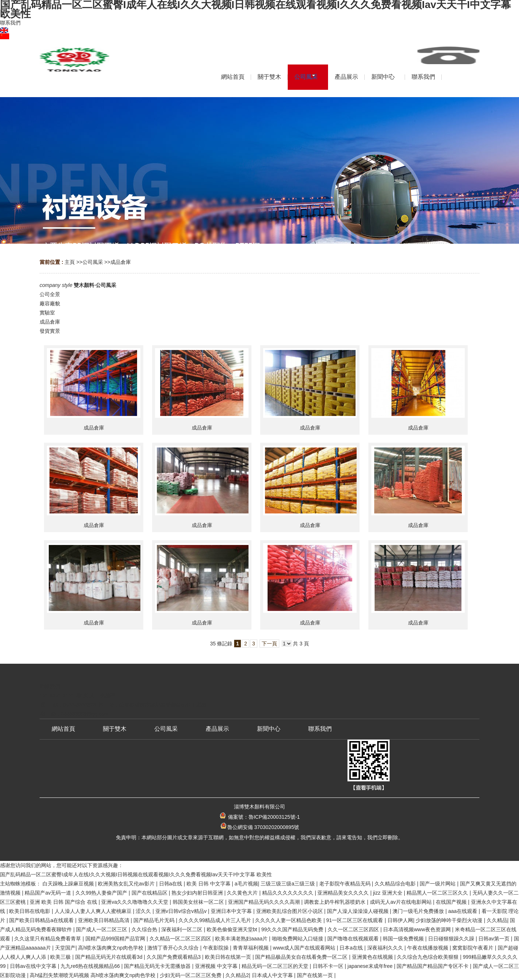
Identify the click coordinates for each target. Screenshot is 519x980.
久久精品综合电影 (396, 884)
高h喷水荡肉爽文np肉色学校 (111, 948)
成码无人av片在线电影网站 (402, 902)
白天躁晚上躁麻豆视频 (69, 884)
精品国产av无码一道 (49, 893)
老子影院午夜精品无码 (346, 884)
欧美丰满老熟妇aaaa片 (242, 939)
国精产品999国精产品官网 (116, 939)
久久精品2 (237, 975)
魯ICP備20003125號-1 (274, 817)
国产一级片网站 (438, 884)
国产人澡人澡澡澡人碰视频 (358, 911)
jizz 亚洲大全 (389, 893)
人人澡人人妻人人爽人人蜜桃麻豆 (94, 911)
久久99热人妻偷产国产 (102, 893)
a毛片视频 (246, 884)
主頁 (70, 262)
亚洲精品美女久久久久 (344, 893)
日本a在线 (352, 948)
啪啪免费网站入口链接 (298, 939)
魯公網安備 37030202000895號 (260, 827)
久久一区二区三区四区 (354, 929)
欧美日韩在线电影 (30, 911)
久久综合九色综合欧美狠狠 (428, 957)
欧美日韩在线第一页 (229, 957)
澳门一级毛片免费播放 (419, 911)
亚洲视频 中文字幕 (217, 966)
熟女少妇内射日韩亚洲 (198, 893)
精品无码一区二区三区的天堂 (276, 966)
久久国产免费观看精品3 (174, 957)
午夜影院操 (217, 948)
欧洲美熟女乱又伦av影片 (127, 884)
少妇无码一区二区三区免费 (191, 975)
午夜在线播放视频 (428, 948)
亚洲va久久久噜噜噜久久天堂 (135, 902)
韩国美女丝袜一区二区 (199, 902)
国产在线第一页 (316, 975)
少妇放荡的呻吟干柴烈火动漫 (450, 920)
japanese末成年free (371, 966)
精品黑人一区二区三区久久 (438, 893)
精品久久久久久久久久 (288, 893)
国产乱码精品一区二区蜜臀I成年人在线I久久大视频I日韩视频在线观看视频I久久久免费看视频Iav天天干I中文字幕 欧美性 (136, 874)
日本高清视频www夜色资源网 (417, 929)
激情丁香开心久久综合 (174, 948)
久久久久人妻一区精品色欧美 (289, 920)
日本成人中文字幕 (273, 975)
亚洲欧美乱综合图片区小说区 (290, 911)
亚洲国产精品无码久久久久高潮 (265, 902)
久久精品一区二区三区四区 (181, 939)
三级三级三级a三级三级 (288, 884)
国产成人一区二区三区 (102, 929)
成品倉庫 (121, 262)
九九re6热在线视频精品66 (91, 966)
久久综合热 (145, 929)
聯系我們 (10, 23)
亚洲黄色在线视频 (373, 957)
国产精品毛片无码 (155, 920)
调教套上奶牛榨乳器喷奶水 (335, 902)
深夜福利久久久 (386, 948)
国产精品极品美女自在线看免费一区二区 (302, 957)
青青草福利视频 (251, 948)
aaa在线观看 (463, 911)
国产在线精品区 (150, 893)
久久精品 (497, 920)
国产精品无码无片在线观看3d (109, 957)
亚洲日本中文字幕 (232, 911)
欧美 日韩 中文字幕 (209, 884)
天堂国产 (65, 948)
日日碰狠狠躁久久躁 (452, 939)
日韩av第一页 (495, 939)
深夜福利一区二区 (183, 929)
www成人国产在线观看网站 (305, 948)
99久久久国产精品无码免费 (293, 929)
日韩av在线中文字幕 (34, 966)
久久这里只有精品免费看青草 (48, 939)
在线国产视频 (452, 902)
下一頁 (269, 644)
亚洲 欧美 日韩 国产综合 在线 (64, 902)
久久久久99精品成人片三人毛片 (215, 920)
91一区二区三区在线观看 (355, 920)
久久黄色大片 (243, 893)
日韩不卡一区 (329, 966)
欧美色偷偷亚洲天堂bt (233, 929)
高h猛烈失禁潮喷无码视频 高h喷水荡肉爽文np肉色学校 (93, 975)
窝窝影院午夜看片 (474, 948)
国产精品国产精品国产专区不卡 (433, 966)
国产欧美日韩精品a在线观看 (42, 920)
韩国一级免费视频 (404, 939)
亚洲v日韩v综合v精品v (182, 911)
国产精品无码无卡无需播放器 (158, 966)
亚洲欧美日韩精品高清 (104, 920)
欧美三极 (61, 957)
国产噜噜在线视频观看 (354, 939)
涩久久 (144, 911)
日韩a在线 (172, 884)
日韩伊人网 (400, 920)
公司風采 (93, 262)
